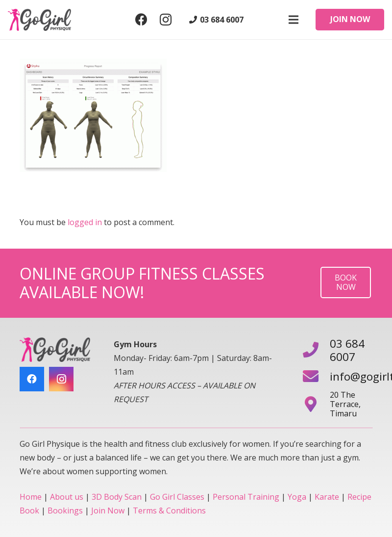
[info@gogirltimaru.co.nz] (316, 377)
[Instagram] (166, 20)
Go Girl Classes (177, 497)
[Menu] (294, 20)
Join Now (108, 511)
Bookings (65, 511)
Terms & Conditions (169, 511)
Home (31, 497)
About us (67, 497)
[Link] (39, 20)
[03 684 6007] (316, 351)
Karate (327, 497)
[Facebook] (141, 20)
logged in (85, 222)
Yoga (297, 497)
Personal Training (246, 497)
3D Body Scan (117, 497)
